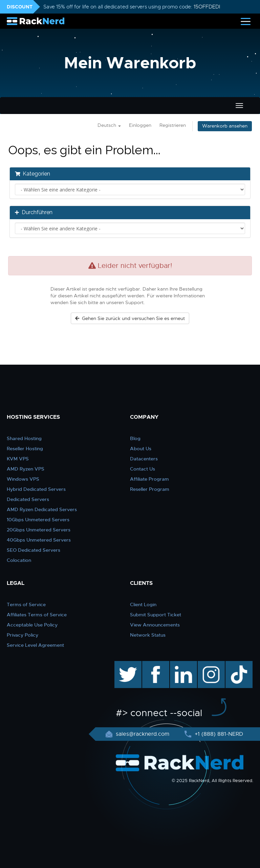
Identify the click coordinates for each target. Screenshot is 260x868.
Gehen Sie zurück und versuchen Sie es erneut (130, 318)
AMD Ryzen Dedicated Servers (42, 509)
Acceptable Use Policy (32, 625)
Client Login (143, 604)
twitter (123, 664)
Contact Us (143, 469)
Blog (135, 438)
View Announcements (155, 625)
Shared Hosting (24, 438)
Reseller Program (150, 489)
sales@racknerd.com (143, 734)
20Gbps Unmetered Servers (39, 530)
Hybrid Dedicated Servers (36, 489)
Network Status (148, 635)
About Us (141, 449)
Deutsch (109, 125)
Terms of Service (26, 604)
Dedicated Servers (28, 499)
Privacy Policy (23, 635)
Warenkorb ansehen (225, 126)
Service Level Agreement (35, 645)
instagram (210, 664)
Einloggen (140, 125)
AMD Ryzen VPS (26, 469)
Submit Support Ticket (156, 615)
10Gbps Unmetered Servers (38, 520)
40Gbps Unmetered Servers (39, 540)
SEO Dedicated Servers (34, 550)
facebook (155, 664)
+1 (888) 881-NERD (218, 734)
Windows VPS (23, 479)
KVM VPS (18, 459)
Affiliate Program (149, 479)
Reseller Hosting (25, 449)
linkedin (180, 664)
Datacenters (144, 459)
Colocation (19, 560)
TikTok (234, 664)
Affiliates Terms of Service (37, 615)
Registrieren (173, 125)
